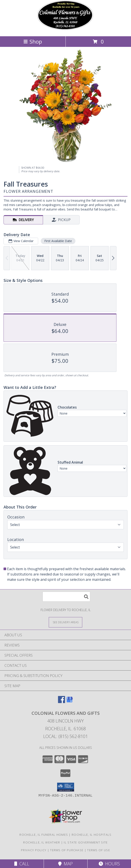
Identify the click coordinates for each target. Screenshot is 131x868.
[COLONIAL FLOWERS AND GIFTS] (65, 30)
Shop (33, 41)
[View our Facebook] (62, 702)
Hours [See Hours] (109, 864)
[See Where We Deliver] (65, 622)
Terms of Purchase (67, 850)
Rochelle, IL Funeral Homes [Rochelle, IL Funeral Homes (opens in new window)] (44, 835)
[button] (66, 787)
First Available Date (58, 241)
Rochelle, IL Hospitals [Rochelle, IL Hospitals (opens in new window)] (92, 835)
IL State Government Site (86, 842)
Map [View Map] (65, 864)
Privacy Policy (34, 850)
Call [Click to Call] (22, 864)
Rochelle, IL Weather (42, 842)
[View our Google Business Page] (69, 702)
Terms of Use (99, 850)
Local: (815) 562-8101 (65, 736)
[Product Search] (66, 597)
